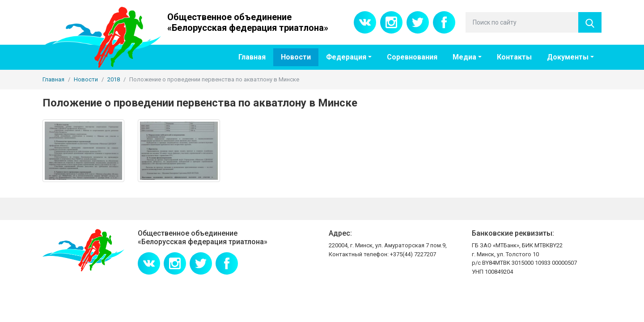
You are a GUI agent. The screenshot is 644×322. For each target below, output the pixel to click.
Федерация (346, 57)
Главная (252, 57)
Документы (568, 57)
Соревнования (412, 57)
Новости (296, 57)
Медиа (464, 57)
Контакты (514, 57)
